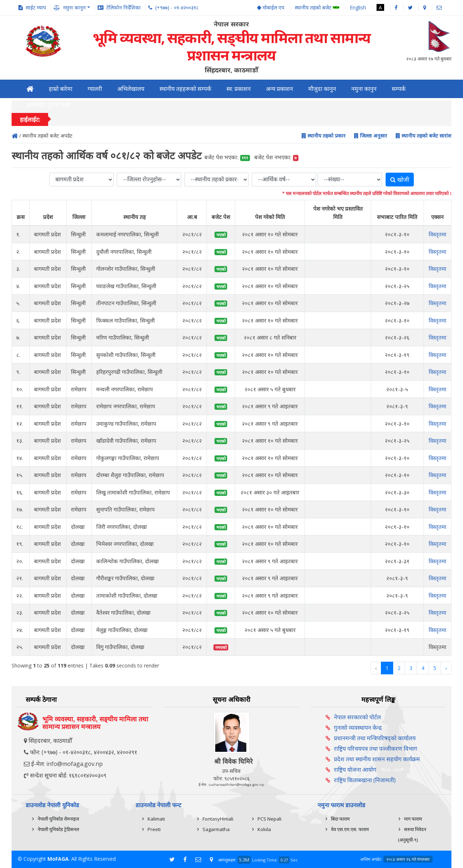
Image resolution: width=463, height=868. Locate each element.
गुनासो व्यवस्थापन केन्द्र (358, 728)
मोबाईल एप (271, 7)
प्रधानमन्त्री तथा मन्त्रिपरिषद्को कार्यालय (375, 738)
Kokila (264, 829)
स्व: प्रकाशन (239, 89)
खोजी (400, 180)
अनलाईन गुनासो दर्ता (48, 105)
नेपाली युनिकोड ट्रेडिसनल (58, 829)
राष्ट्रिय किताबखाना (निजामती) (365, 780)
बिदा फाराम (340, 819)
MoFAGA (58, 859)
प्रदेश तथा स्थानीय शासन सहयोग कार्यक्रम (377, 759)
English (358, 7)
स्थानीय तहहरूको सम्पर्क (185, 89)
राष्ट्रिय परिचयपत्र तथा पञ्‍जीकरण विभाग (375, 749)
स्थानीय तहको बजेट (317, 8)
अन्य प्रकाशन (279, 89)
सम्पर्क (399, 89)
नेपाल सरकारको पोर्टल (357, 717)
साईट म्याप (36, 7)
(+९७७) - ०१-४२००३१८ (177, 7)
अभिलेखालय (131, 89)
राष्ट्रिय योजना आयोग (355, 770)
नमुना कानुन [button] (74, 7)
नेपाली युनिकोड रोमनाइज (58, 819)
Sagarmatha (216, 829)
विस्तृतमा (437, 234)
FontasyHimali (218, 819)
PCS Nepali (269, 819)
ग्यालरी (95, 89)
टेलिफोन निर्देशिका (124, 7)
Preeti (154, 829)
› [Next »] (446, 668)
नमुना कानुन (364, 89)
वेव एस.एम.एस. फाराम (350, 829)
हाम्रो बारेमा (61, 89)
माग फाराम (413, 819)
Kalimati (156, 819)
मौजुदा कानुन (322, 89)
